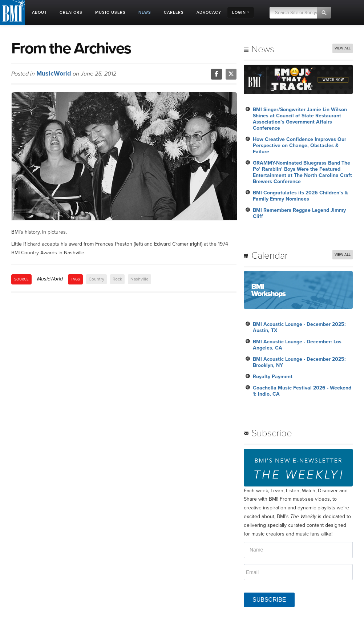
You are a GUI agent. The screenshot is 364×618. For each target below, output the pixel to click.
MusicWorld (54, 73)
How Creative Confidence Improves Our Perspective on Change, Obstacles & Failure (300, 146)
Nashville (139, 279)
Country (96, 279)
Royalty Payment (273, 377)
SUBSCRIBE (269, 600)
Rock (117, 279)
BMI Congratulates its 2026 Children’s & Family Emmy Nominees (300, 196)
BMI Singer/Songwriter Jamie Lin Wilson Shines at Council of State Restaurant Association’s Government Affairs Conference (300, 119)
